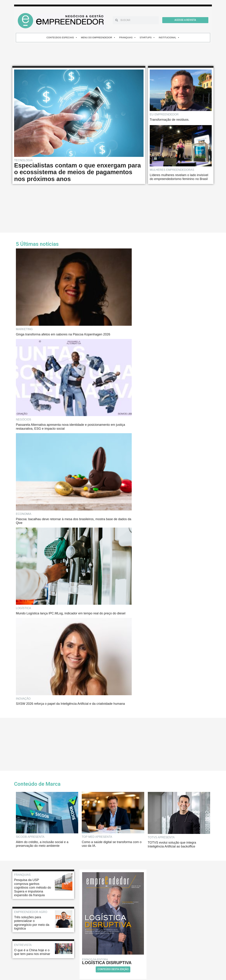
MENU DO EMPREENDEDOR (98, 37)
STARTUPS (147, 37)
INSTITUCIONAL (169, 37)
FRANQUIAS (128, 37)
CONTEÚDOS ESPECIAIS (62, 37)
